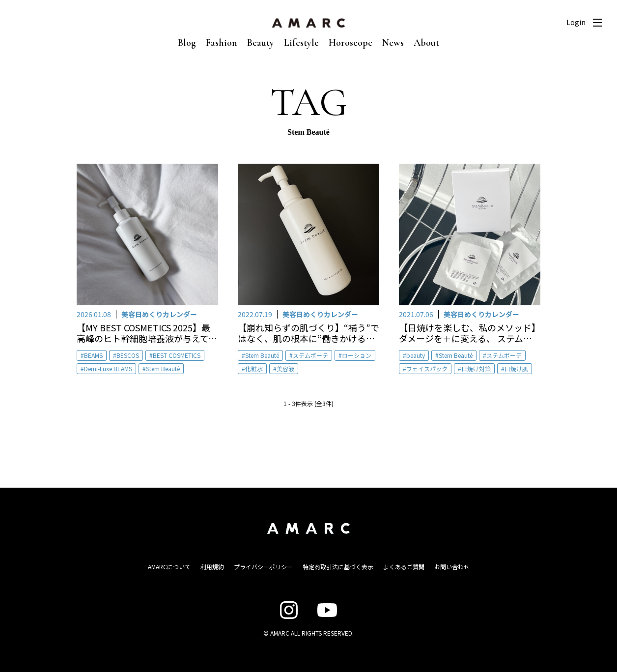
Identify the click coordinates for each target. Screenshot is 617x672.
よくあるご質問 (404, 567)
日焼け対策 (476, 368)
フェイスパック (427, 368)
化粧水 (254, 368)
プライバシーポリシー (263, 567)
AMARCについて (169, 567)
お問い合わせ (452, 567)
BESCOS (128, 355)
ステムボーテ (310, 355)
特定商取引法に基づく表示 (338, 567)
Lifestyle (301, 43)
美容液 (285, 368)
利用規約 (212, 567)
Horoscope (351, 43)
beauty (416, 355)
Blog (187, 43)
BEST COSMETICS (177, 355)
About (426, 43)
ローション (357, 355)
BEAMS (93, 355)
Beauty (261, 43)
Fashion (222, 43)
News (393, 43)
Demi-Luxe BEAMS (108, 368)
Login (576, 22)
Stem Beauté (163, 368)
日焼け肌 (516, 368)
